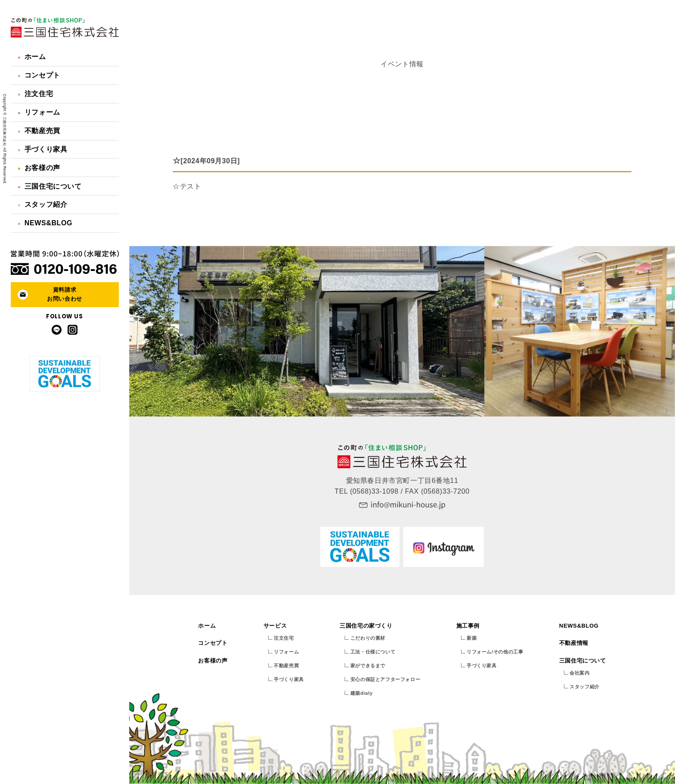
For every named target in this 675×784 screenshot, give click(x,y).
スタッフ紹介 (43, 204)
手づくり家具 (43, 149)
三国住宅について (50, 186)
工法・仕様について (373, 652)
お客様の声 (39, 168)
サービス (275, 626)
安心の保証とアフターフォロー (385, 679)
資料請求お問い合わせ (65, 294)
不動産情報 (574, 643)
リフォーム (39, 112)
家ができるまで (368, 666)
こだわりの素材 (368, 638)
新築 (472, 638)
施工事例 (468, 626)
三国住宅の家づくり (366, 626)
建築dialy (362, 693)
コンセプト (39, 75)
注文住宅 (35, 94)
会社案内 (579, 673)
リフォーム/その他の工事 (495, 652)
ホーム (32, 57)
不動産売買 (39, 131)
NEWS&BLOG (45, 223)
